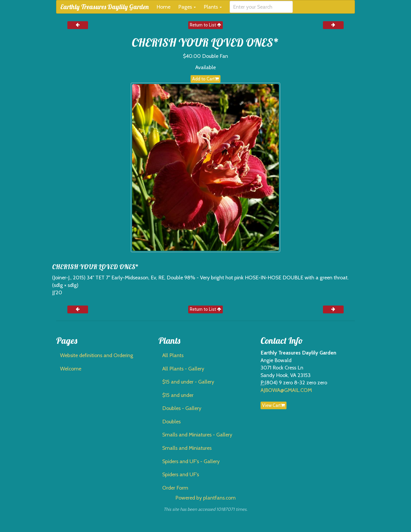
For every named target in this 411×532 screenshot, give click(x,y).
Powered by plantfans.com (206, 498)
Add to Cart (206, 79)
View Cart (274, 405)
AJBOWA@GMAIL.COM (286, 390)
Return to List (206, 25)
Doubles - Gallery (182, 408)
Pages (187, 7)
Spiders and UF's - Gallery (191, 461)
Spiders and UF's (181, 474)
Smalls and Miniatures (187, 448)
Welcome (71, 369)
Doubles (171, 422)
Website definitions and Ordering (97, 355)
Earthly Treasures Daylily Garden (104, 7)
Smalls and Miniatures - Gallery (197, 435)
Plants (213, 7)
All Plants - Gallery (183, 369)
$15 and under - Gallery (188, 382)
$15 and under (178, 395)
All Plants (173, 355)
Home (163, 7)
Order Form (175, 488)
